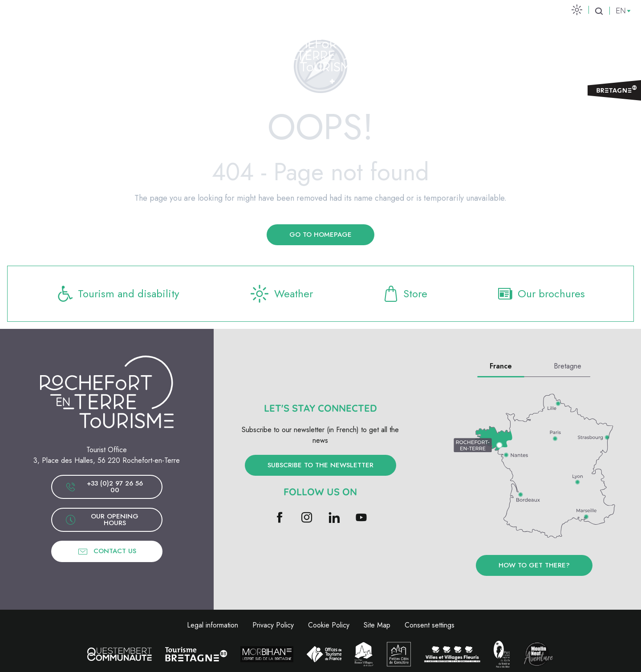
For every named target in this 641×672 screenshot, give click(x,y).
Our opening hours (102, 520)
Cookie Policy (329, 625)
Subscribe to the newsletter (320, 465)
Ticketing (598, 50)
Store (405, 294)
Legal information (213, 625)
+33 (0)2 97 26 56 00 (104, 487)
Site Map (377, 625)
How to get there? (534, 565)
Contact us (107, 551)
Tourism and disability (118, 294)
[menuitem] (121, 50)
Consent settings (430, 625)
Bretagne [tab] (568, 366)
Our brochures (541, 294)
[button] (599, 11)
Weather (281, 294)
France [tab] (501, 366)
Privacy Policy (273, 625)
